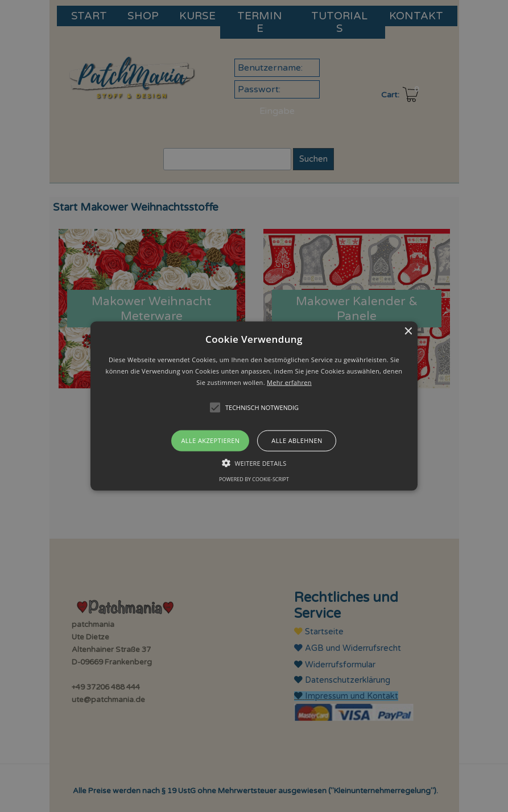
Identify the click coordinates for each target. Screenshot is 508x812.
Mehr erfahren (289, 382)
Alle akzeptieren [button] (211, 440)
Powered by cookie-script (254, 479)
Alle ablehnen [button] (297, 440)
